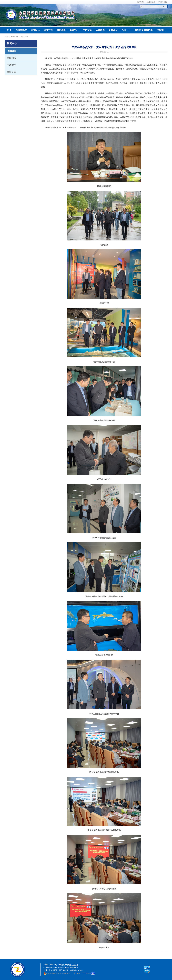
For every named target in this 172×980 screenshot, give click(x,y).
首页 (6, 37)
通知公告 (11, 72)
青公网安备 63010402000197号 (57, 973)
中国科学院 (163, 2)
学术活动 (11, 65)
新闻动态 (11, 58)
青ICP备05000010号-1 (82, 973)
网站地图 (140, 2)
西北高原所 (151, 2)
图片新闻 (24, 37)
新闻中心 (14, 37)
